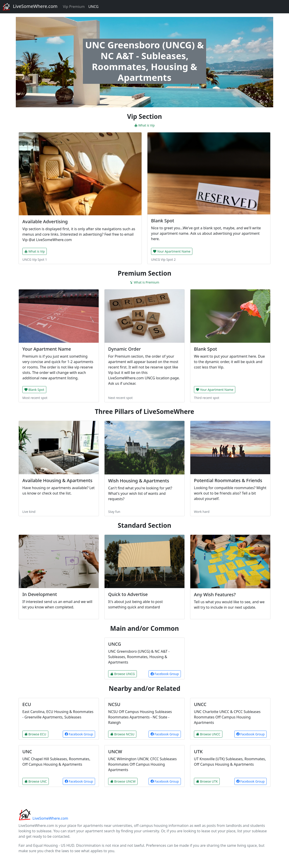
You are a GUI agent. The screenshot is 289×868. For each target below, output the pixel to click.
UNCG (93, 7)
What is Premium (144, 282)
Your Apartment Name (172, 251)
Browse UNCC (208, 734)
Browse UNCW (123, 781)
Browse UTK (207, 781)
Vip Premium (74, 7)
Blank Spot (34, 390)
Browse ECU (35, 734)
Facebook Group (165, 674)
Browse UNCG (122, 674)
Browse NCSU (122, 734)
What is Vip (144, 125)
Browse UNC (36, 781)
